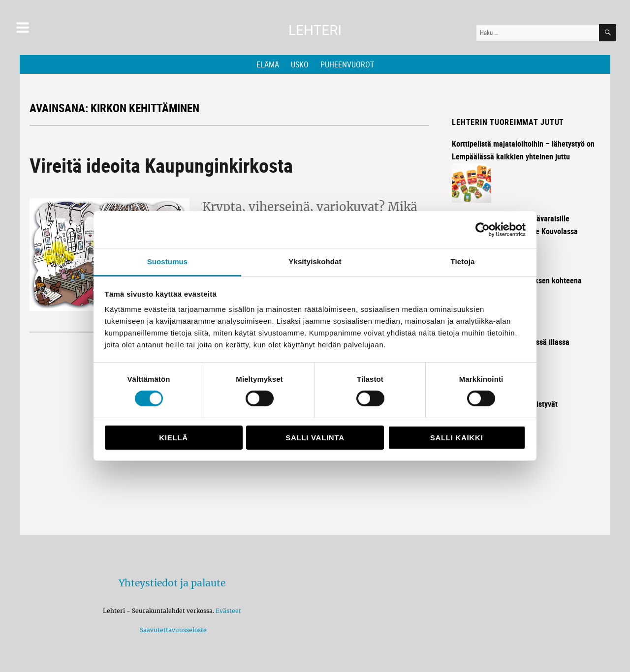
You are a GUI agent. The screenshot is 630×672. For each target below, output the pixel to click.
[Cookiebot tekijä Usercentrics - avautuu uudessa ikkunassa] (483, 229)
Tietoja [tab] (463, 261)
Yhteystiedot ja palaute (172, 583)
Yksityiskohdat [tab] (315, 261)
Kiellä (173, 438)
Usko (300, 64)
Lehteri (315, 30)
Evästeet (228, 611)
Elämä (268, 64)
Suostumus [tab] (168, 261)
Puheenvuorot (347, 64)
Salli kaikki (457, 438)
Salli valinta (315, 438)
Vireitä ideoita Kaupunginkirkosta (161, 165)
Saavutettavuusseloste (172, 630)
